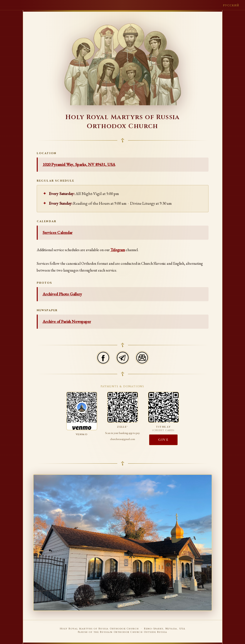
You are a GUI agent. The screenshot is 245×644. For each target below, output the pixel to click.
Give (163, 440)
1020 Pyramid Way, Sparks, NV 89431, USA (79, 164)
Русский (231, 5)
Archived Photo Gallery (62, 294)
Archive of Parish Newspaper (67, 321)
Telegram (118, 250)
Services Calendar (58, 232)
